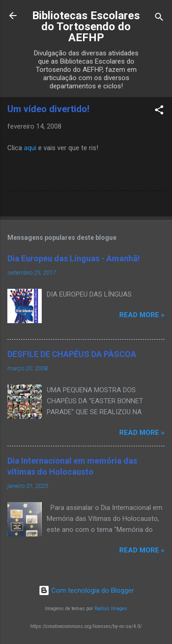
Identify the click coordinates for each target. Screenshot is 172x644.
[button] (159, 111)
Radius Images (111, 609)
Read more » (142, 315)
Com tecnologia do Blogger (86, 590)
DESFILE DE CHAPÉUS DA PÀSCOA (72, 354)
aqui (30, 148)
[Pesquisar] (159, 19)
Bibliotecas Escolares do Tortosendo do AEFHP (86, 27)
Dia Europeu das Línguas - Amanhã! (74, 258)
